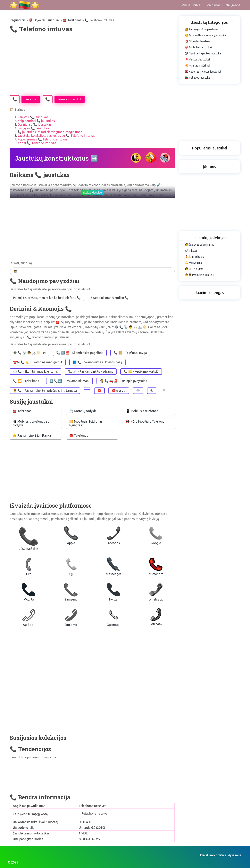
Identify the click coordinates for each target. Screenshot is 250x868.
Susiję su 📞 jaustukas (33, 128)
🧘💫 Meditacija (195, 257)
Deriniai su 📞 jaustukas (35, 124)
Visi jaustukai (192, 5)
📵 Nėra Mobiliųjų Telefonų (145, 421)
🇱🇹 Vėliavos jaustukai (198, 78)
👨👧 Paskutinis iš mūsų (200, 275)
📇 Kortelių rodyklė (83, 411)
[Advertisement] (92, 64)
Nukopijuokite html (70, 99)
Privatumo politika (213, 855)
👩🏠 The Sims (194, 269)
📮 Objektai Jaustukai (44, 20)
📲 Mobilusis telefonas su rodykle (31, 423)
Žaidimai (213, 5)
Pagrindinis (18, 20)
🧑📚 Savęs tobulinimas (200, 245)
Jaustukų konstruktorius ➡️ (56, 158)
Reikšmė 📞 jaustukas (33, 117)
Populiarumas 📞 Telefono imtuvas (42, 139)
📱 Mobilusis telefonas (142, 411)
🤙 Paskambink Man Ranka (32, 435)
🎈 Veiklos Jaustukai (197, 60)
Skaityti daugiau (92, 193)
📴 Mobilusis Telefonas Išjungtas (86, 423)
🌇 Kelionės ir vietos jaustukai (203, 72)
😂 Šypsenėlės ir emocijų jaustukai (206, 35)
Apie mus (235, 855)
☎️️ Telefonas (72, 20)
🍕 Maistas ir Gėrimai (197, 66)
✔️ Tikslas (191, 251)
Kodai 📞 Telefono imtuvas (37, 143)
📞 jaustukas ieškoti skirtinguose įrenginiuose (50, 132)
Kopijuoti (31, 99)
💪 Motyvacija (193, 263)
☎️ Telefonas (22, 411)
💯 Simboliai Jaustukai (198, 47)
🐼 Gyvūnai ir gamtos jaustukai (203, 53)
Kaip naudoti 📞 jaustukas (36, 121)
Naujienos (233, 5)
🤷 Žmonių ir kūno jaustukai (201, 29)
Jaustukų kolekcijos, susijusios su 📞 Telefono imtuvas (56, 136)
